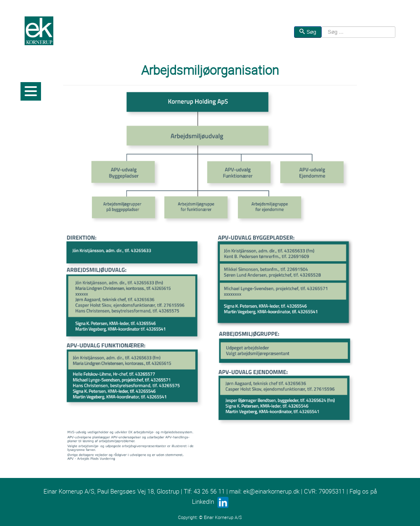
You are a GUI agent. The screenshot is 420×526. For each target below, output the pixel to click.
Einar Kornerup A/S (223, 517)
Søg (308, 32)
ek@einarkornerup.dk (271, 491)
